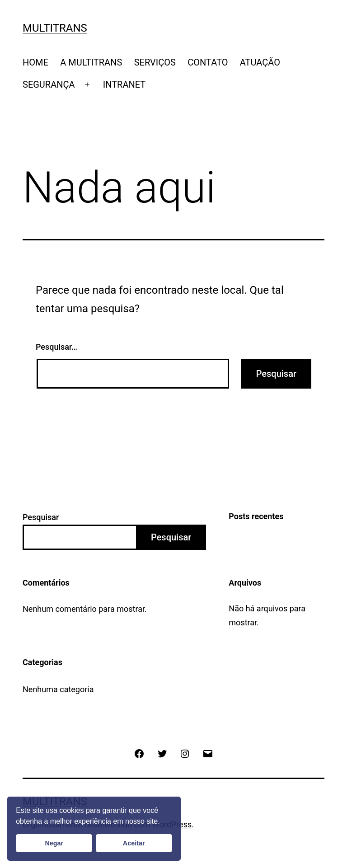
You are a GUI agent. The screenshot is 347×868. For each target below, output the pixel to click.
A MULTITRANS (91, 62)
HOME (35, 62)
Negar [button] (54, 843)
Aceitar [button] (134, 843)
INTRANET (124, 84)
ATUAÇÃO (260, 62)
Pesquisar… (56, 347)
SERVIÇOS (155, 62)
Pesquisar (41, 517)
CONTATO (208, 62)
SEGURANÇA (49, 84)
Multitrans (55, 28)
